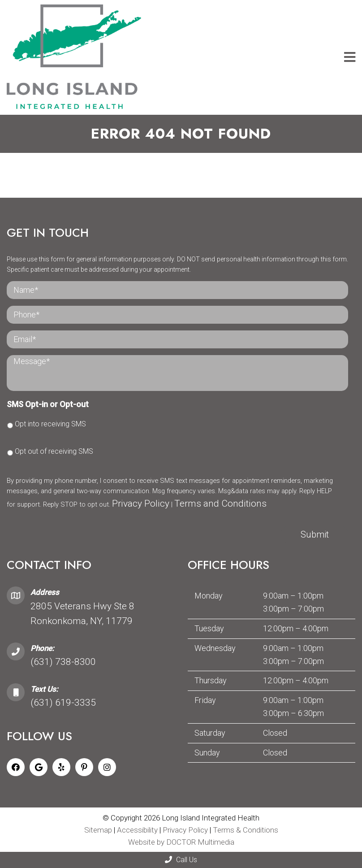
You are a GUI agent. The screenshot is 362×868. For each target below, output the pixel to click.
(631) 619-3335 (63, 703)
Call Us (181, 860)
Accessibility (137, 830)
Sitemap (98, 830)
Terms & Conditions (246, 830)
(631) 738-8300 (63, 662)
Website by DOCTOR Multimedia (181, 842)
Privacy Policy (141, 503)
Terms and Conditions (220, 503)
